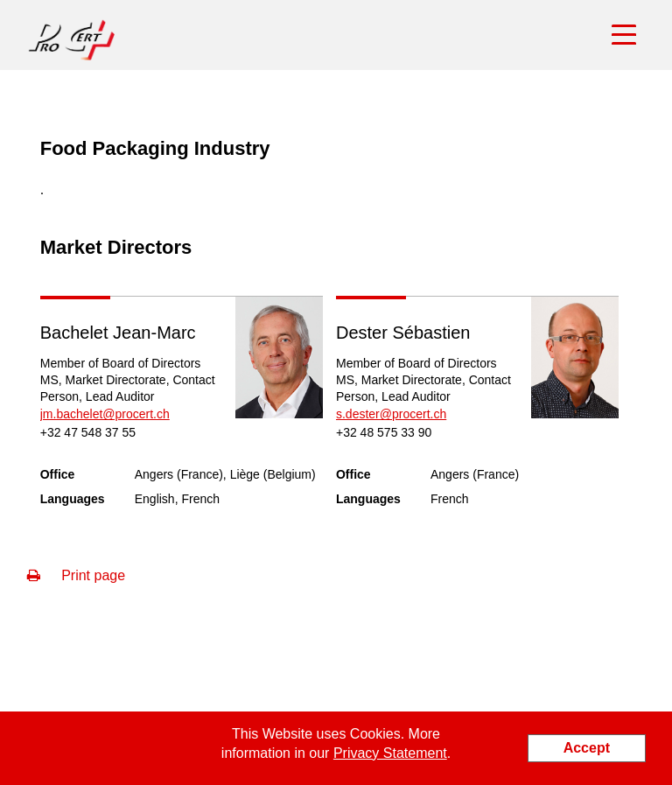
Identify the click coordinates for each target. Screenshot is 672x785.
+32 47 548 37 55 (88, 432)
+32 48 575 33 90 (384, 432)
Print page (76, 575)
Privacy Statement (390, 753)
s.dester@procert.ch (391, 414)
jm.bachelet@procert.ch (105, 414)
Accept (587, 748)
